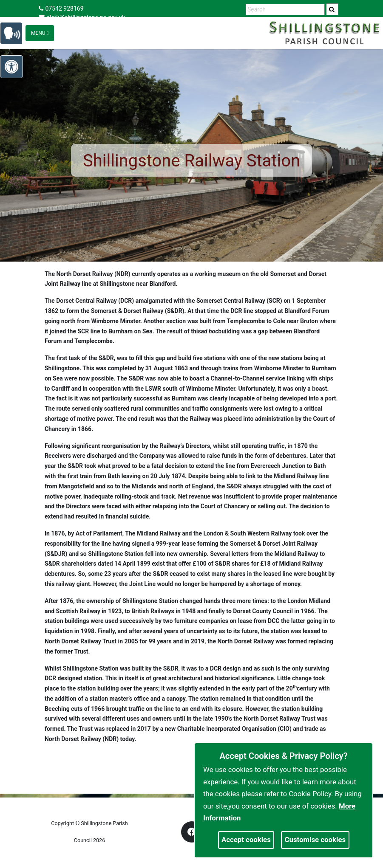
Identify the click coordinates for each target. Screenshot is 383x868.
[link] (332, 9)
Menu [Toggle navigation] (40, 33)
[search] (332, 9)
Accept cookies (246, 840)
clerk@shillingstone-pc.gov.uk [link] (82, 17)
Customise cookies (315, 840)
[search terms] (285, 10)
